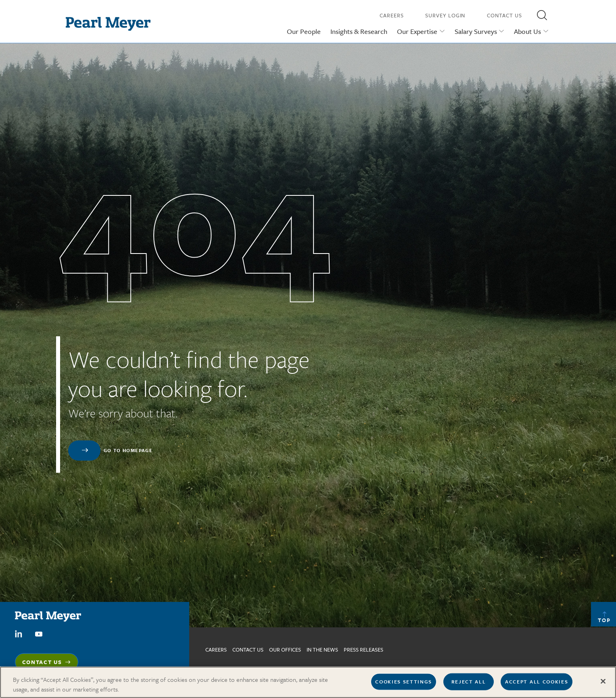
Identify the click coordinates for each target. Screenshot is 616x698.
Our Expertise (417, 31)
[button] (542, 15)
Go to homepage (128, 450)
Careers (392, 15)
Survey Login (445, 15)
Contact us (248, 650)
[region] (308, 682)
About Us (527, 31)
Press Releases (363, 650)
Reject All (469, 681)
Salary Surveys (476, 31)
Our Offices (285, 650)
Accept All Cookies (537, 681)
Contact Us (504, 15)
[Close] (603, 681)
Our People (304, 31)
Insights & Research (359, 31)
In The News (322, 650)
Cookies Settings (404, 681)
